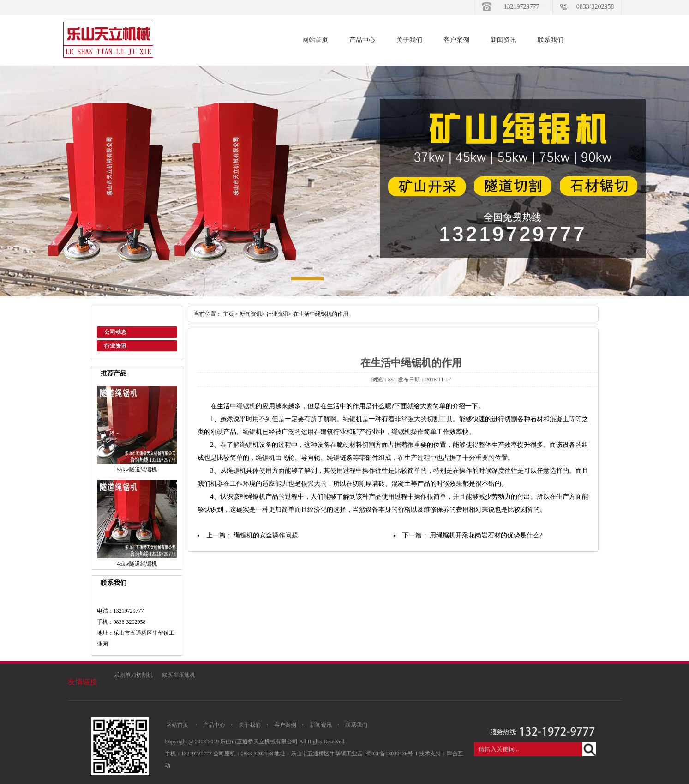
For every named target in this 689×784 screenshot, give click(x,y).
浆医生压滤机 (179, 675)
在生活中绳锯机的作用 (321, 314)
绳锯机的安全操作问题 (266, 535)
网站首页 (315, 40)
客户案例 (456, 40)
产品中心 (362, 40)
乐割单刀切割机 (133, 675)
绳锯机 (246, 406)
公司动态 (115, 332)
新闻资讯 (503, 40)
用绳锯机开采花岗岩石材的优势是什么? (486, 535)
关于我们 (409, 40)
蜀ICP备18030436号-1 (393, 754)
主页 (228, 314)
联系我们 (551, 40)
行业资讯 (115, 346)
